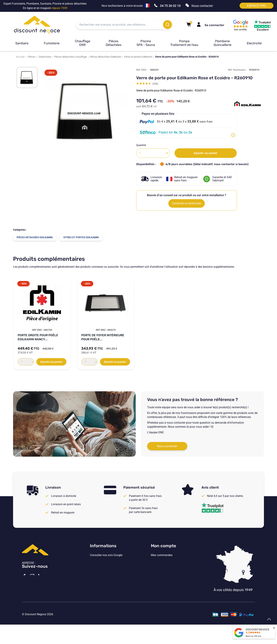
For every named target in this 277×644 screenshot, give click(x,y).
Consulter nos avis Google (106, 555)
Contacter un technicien (187, 203)
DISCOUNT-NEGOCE (258, 630)
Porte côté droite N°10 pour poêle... (41, 337)
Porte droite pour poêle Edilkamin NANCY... (165, 337)
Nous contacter (167, 446)
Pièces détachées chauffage (71, 57)
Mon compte (163, 546)
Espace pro (257, 6)
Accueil (20, 57)
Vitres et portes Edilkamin (138, 57)
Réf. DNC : (142, 70)
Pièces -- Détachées (40, 57)
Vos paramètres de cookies (107, 584)
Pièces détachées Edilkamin (105, 57)
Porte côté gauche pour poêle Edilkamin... (229, 337)
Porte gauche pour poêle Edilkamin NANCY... (102, 337)
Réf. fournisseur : (237, 70)
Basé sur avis (254, 636)
